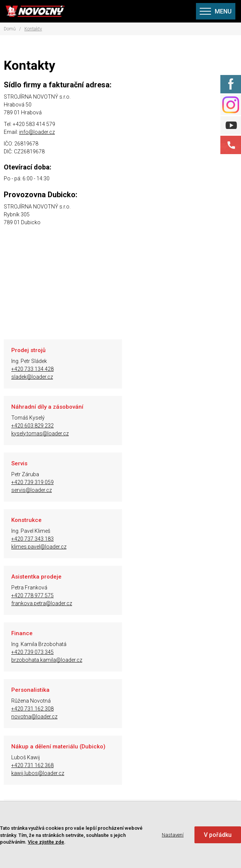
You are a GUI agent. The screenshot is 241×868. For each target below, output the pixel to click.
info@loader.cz (37, 132)
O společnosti (50, 656)
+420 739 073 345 (153, 482)
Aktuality (44, 708)
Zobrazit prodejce (128, 606)
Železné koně (49, 677)
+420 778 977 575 (32, 482)
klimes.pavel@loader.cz (159, 433)
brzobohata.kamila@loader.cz (167, 490)
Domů (10, 29)
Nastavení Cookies (56, 750)
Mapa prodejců (52, 687)
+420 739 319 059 (32, 426)
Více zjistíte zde (46, 842)
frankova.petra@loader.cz (42, 490)
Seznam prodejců (55, 698)
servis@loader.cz (32, 433)
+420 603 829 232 (153, 369)
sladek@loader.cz (32, 377)
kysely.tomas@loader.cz (160, 377)
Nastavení (173, 835)
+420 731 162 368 (153, 539)
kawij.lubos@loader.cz (158, 547)
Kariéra (42, 740)
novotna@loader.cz (34, 547)
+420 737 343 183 (153, 426)
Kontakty (33, 29)
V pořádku (218, 835)
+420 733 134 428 (32, 369)
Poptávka (45, 729)
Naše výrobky (50, 666)
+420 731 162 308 (32, 539)
